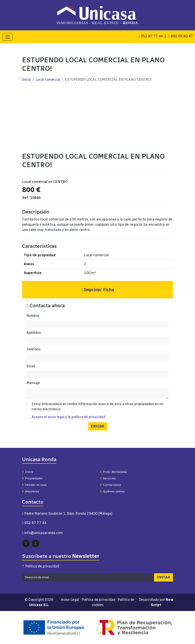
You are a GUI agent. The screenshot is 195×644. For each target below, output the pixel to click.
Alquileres (31, 492)
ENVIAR (98, 427)
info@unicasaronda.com (43, 533)
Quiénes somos (112, 492)
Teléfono (33, 350)
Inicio (27, 80)
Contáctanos (111, 485)
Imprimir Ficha (97, 290)
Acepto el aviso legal (48, 417)
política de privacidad (88, 417)
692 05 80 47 (181, 36)
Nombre (33, 316)
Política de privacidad (41, 567)
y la (68, 417)
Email (31, 366)
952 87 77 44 (151, 36)
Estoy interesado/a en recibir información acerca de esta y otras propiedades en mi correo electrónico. (97, 407)
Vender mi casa (34, 485)
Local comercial (48, 80)
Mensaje (33, 383)
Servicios (108, 479)
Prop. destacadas (114, 472)
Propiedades (32, 479)
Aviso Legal (70, 600)
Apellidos (34, 333)
